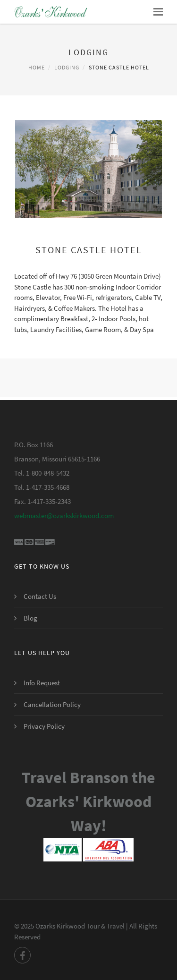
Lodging (67, 67)
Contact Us (40, 596)
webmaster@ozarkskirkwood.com (64, 516)
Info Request (42, 683)
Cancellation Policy (52, 704)
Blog (30, 618)
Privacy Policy (44, 726)
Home (37, 67)
